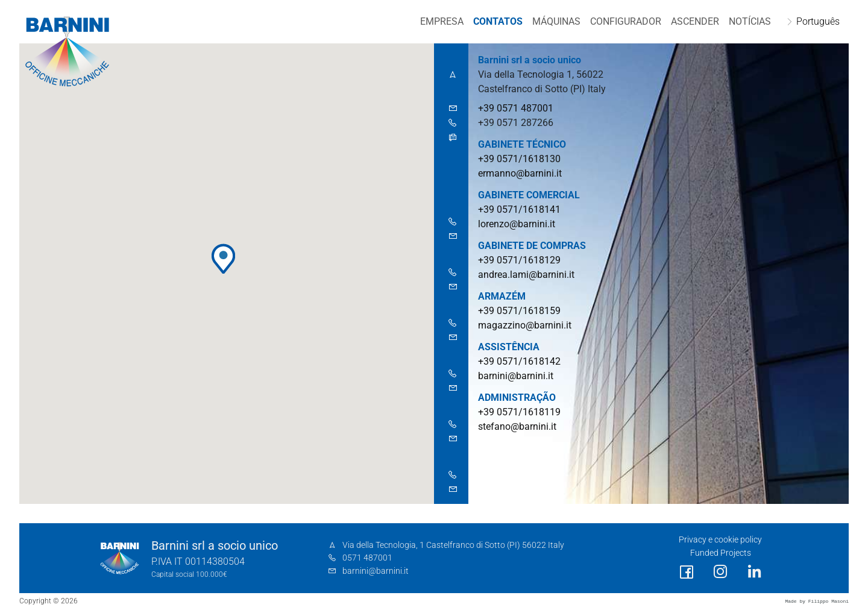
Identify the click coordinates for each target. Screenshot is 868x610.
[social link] (687, 572)
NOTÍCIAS (749, 21)
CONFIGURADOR (625, 21)
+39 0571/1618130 (519, 159)
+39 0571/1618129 (519, 260)
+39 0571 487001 (516, 108)
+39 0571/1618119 (519, 412)
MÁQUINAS (556, 21)
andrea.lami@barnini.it (526, 275)
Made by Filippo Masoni (817, 601)
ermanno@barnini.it (520, 173)
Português (817, 21)
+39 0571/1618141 (519, 209)
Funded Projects (721, 553)
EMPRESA (441, 21)
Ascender (694, 21)
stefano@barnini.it (517, 426)
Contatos (497, 21)
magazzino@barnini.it (525, 325)
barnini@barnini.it (516, 376)
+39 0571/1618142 (519, 361)
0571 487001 (367, 558)
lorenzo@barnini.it (517, 224)
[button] (223, 259)
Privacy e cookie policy (720, 540)
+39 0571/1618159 (519, 311)
